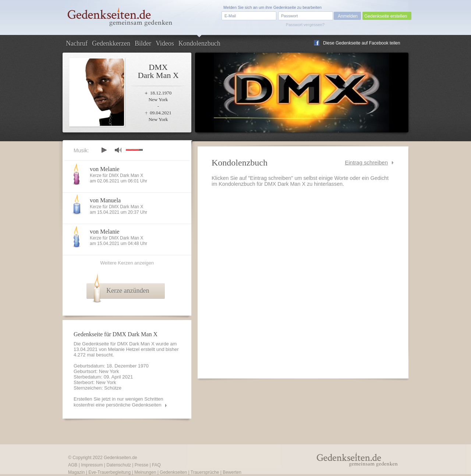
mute (118, 150)
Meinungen (145, 472)
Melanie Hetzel (124, 349)
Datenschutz (119, 465)
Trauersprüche (205, 472)
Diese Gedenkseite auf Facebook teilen (362, 43)
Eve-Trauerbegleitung (109, 472)
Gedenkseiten (173, 472)
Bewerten (232, 472)
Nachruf (77, 43)
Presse (141, 465)
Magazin (76, 472)
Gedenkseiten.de (121, 458)
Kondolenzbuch (199, 43)
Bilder (143, 43)
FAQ (156, 465)
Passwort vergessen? (305, 25)
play (104, 150)
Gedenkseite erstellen (386, 16)
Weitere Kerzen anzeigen (127, 263)
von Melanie (105, 169)
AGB (73, 465)
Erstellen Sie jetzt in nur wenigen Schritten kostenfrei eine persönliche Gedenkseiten (118, 402)
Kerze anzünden (128, 291)
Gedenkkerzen (111, 43)
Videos (165, 43)
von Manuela (105, 200)
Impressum (92, 465)
